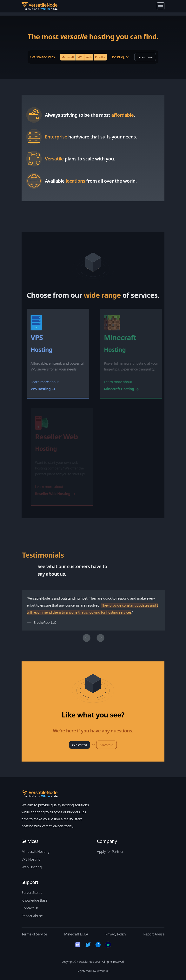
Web (89, 57)
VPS (80, 57)
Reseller (100, 57)
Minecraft (68, 57)
